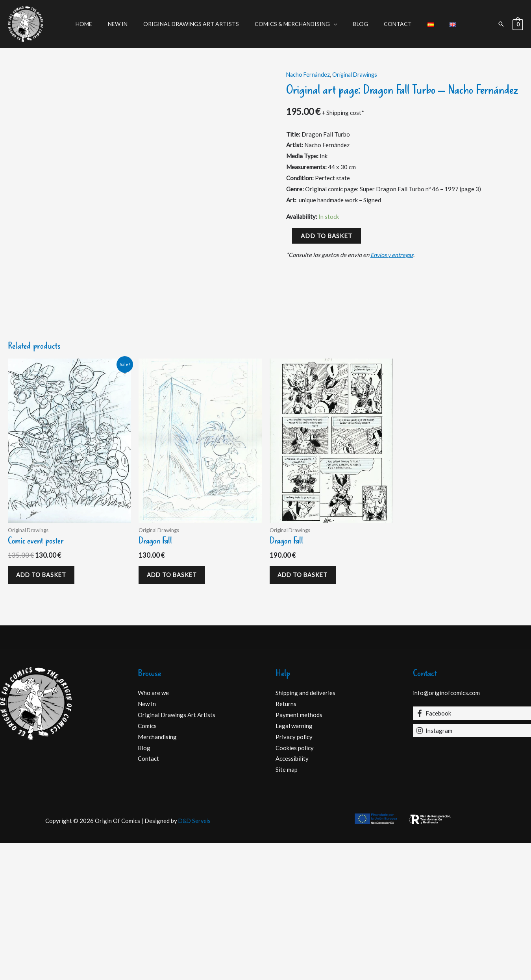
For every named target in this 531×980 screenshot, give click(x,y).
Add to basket (327, 236)
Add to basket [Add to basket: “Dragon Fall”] (175, 710)
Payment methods (299, 852)
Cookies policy (295, 885)
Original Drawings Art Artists (198, 24)
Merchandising (157, 874)
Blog (358, 24)
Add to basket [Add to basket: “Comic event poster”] (44, 710)
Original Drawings (358, 74)
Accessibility (292, 896)
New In (130, 24)
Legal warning (294, 863)
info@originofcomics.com (446, 830)
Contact (391, 24)
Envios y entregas (393, 255)
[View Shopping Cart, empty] (518, 24)
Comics (147, 863)
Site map (287, 906)
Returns (286, 841)
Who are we (153, 830)
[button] (501, 24)
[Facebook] (472, 850)
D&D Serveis (194, 958)
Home (100, 24)
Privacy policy (294, 874)
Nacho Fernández (309, 74)
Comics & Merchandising (295, 24)
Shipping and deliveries (305, 830)
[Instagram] (472, 867)
